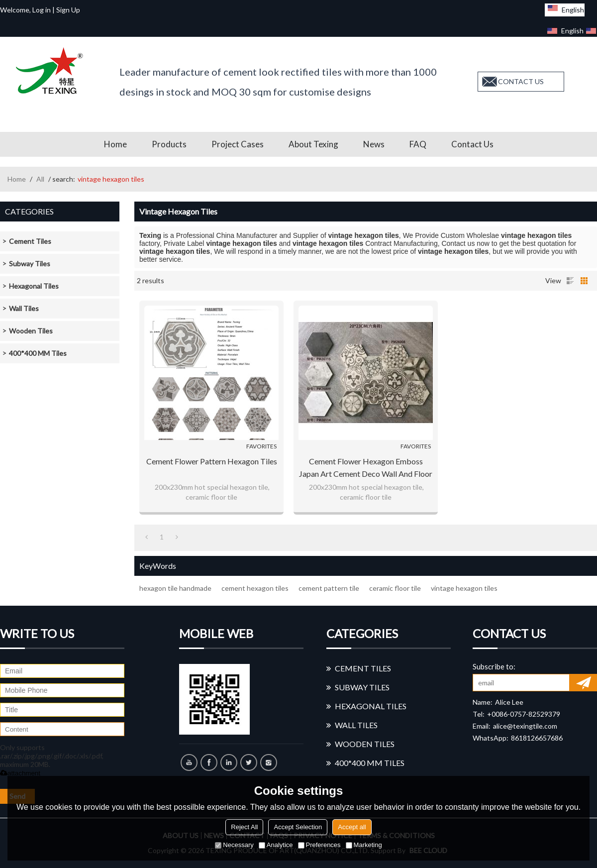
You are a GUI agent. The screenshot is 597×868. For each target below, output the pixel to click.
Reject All (244, 827)
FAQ (418, 144)
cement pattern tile (329, 588)
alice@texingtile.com (525, 726)
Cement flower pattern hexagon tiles (212, 461)
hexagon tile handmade (175, 588)
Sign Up (68, 10)
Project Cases (238, 144)
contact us (521, 81)
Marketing (364, 845)
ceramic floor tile (395, 588)
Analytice (276, 845)
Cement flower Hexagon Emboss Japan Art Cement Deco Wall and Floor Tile (366, 468)
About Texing (313, 144)
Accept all (352, 827)
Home (115, 144)
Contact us (472, 144)
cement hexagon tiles (255, 588)
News (374, 144)
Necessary (234, 845)
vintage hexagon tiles (464, 588)
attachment (20, 773)
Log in (42, 10)
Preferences (319, 845)
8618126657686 (537, 738)
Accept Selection (298, 827)
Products (169, 144)
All (40, 179)
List (570, 281)
